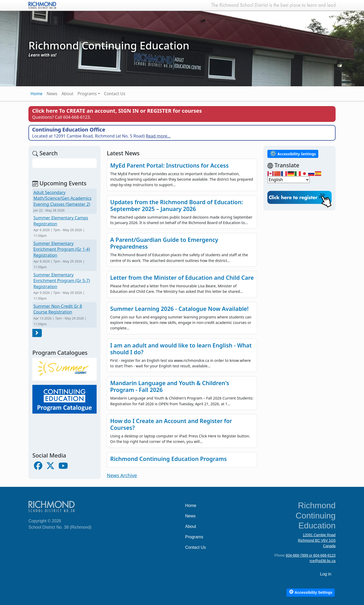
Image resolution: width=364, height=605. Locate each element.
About (67, 94)
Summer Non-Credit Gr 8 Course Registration (58, 309)
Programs (87, 94)
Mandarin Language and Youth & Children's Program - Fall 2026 (170, 386)
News (52, 94)
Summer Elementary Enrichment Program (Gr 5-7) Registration (62, 281)
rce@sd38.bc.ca (323, 561)
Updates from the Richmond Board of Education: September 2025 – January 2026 (177, 205)
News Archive (122, 475)
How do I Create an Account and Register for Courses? (171, 424)
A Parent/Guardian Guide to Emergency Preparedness (164, 243)
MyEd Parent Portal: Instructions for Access (169, 165)
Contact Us (115, 94)
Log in (326, 574)
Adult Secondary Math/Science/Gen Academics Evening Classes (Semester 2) (62, 198)
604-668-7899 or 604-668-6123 (311, 555)
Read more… (158, 136)
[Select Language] (289, 180)
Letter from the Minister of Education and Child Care (182, 278)
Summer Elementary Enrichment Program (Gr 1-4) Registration (62, 249)
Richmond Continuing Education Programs (168, 459)
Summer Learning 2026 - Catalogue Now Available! (179, 309)
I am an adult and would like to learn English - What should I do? (181, 349)
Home (37, 94)
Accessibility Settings (293, 153)
